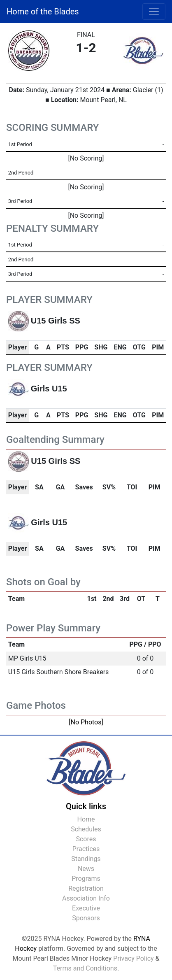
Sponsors (86, 918)
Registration (86, 888)
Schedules (86, 829)
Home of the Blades (43, 12)
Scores (86, 839)
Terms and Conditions (85, 968)
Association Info (86, 898)
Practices (86, 849)
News (86, 869)
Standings (86, 859)
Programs (86, 879)
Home (86, 819)
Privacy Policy (134, 958)
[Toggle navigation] (154, 12)
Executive (86, 908)
